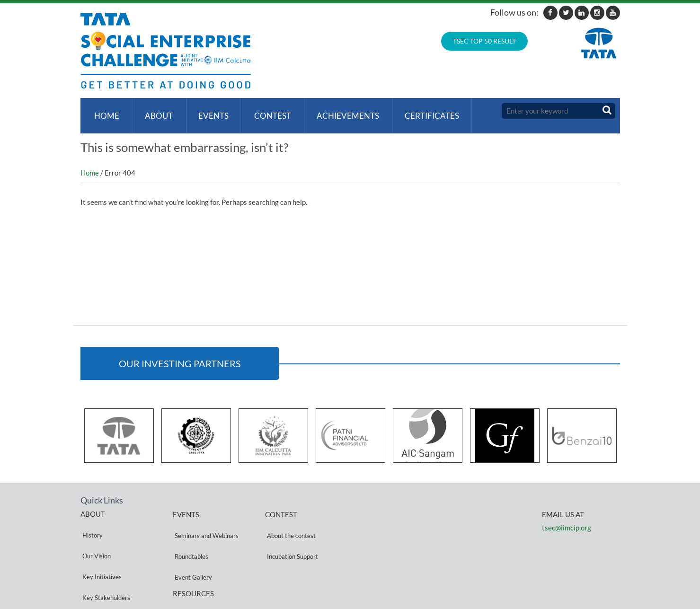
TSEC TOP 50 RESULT (484, 41)
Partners (92, 566)
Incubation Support (291, 533)
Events (208, 111)
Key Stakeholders (104, 555)
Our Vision (95, 532)
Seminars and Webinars (205, 521)
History (91, 521)
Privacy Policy (192, 572)
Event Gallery (191, 544)
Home (105, 111)
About (155, 111)
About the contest (289, 521)
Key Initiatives (100, 543)
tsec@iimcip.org (567, 518)
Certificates (421, 111)
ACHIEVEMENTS (338, 111)
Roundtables (190, 533)
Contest (265, 111)
